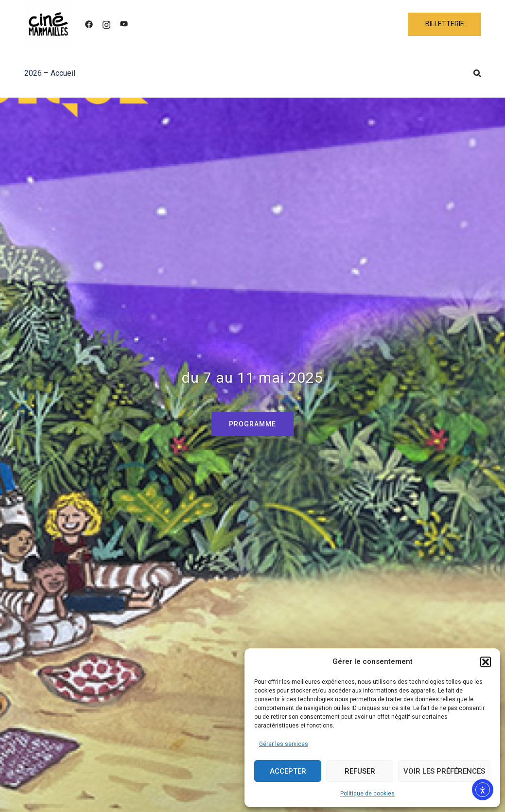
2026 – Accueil (50, 73)
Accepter (288, 771)
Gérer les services (284, 744)
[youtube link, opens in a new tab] (124, 24)
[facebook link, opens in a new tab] (89, 24)
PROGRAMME (252, 424)
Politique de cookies (367, 794)
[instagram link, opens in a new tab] (106, 24)
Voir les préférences (444, 771)
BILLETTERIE (445, 24)
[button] (486, 662)
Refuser (360, 771)
